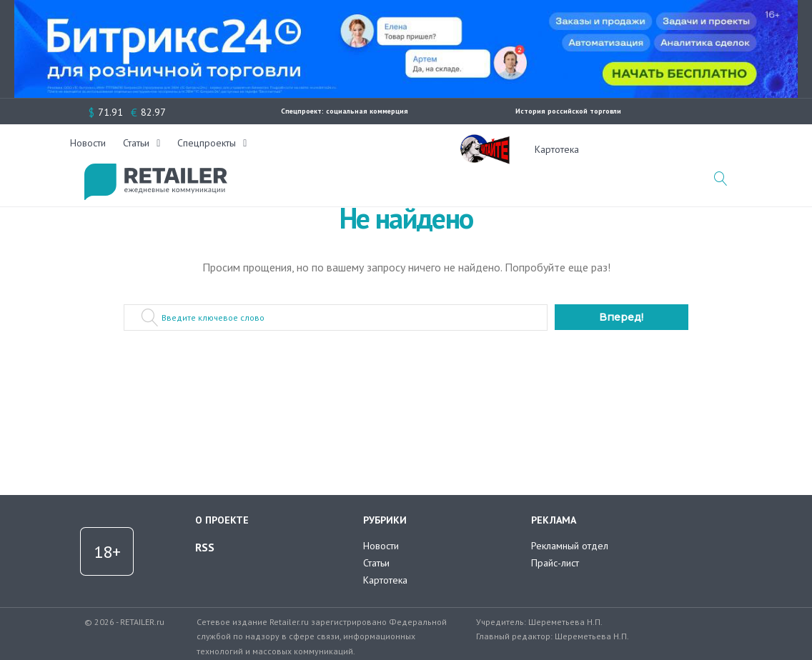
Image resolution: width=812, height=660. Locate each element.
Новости (262, 149)
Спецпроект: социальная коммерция (345, 111)
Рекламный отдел (570, 546)
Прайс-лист (555, 563)
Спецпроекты (381, 149)
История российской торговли (568, 111)
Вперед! (621, 317)
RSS (205, 547)
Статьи (311, 149)
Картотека (557, 149)
